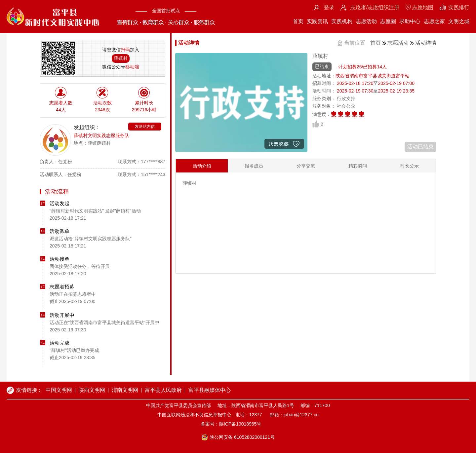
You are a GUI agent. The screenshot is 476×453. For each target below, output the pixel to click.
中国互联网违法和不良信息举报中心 (194, 415)
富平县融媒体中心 (210, 390)
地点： (81, 143)
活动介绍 (202, 166)
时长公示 (410, 166)
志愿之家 (434, 21)
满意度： (322, 114)
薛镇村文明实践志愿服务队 (101, 135)
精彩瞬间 (358, 166)
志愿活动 (366, 21)
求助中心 (410, 21)
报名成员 (254, 166)
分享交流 (306, 166)
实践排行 (459, 7)
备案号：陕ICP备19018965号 (231, 424)
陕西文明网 (92, 390)
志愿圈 (388, 21)
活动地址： (324, 76)
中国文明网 (59, 390)
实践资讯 (317, 21)
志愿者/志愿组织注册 (375, 7)
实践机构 (342, 21)
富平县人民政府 (163, 390)
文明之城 (459, 21)
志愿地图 (423, 7)
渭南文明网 (125, 390)
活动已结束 (420, 147)
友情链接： (29, 390)
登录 (329, 7)
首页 (298, 21)
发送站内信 (145, 127)
